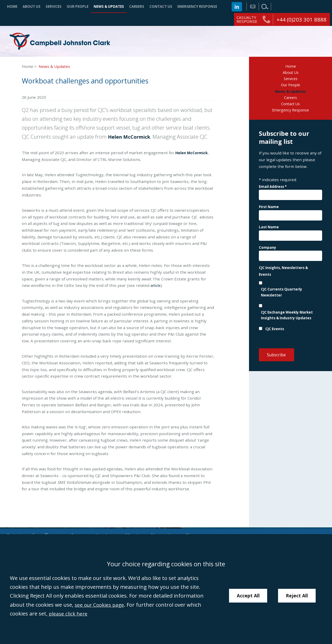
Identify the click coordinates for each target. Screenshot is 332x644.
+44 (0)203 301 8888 (302, 19)
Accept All (248, 596)
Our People (78, 6)
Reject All (298, 596)
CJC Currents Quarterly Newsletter (282, 297)
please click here (69, 613)
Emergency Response (197, 6)
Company (268, 252)
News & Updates (109, 6)
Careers (137, 6)
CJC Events (275, 333)
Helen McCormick (131, 138)
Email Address (273, 191)
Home (12, 6)
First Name (269, 211)
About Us (32, 6)
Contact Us (161, 6)
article (156, 287)
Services (54, 6)
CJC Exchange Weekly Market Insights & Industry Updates (287, 319)
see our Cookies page (101, 605)
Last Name (269, 231)
